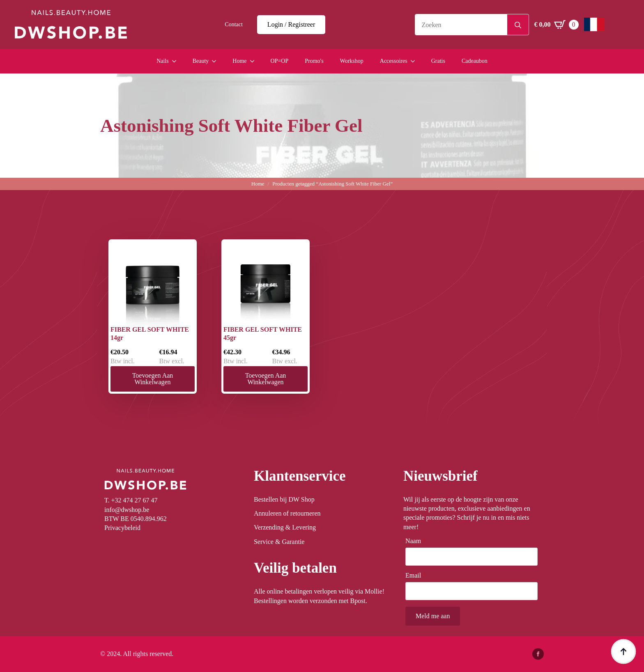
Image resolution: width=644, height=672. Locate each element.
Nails (163, 61)
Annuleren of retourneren (287, 513)
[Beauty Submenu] (216, 61)
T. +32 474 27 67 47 (131, 500)
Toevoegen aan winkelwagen (153, 379)
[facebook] (538, 654)
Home (239, 61)
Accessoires (394, 61)
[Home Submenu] (255, 61)
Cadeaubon (475, 61)
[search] (518, 25)
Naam (416, 541)
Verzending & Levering (285, 527)
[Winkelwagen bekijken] (557, 25)
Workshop (352, 61)
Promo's (314, 61)
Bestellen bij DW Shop (284, 499)
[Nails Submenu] (177, 61)
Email (416, 576)
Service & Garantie (279, 542)
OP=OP (280, 61)
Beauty (201, 61)
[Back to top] (623, 651)
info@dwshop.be (127, 510)
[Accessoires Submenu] (415, 61)
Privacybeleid (122, 528)
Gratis (438, 61)
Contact (234, 24)
